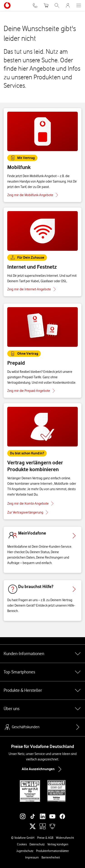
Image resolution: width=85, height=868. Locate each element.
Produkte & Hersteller (42, 690)
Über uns (42, 709)
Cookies (22, 844)
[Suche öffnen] (57, 5)
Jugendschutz (25, 851)
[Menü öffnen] (79, 5)
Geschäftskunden (22, 727)
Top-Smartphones (42, 672)
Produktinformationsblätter (52, 851)
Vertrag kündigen (58, 844)
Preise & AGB (45, 838)
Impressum (32, 857)
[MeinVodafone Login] (68, 5)
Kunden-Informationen (42, 654)
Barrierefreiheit (51, 857)
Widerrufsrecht (65, 838)
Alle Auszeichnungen (43, 769)
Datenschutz (37, 844)
